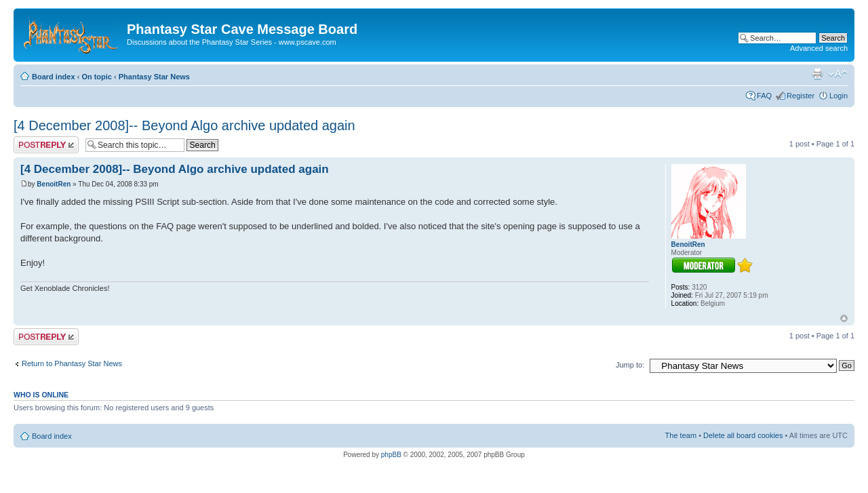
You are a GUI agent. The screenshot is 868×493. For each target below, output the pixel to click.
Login (839, 96)
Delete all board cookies (743, 435)
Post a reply (46, 145)
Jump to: (630, 365)
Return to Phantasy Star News (72, 363)
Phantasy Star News (154, 77)
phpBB (391, 455)
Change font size (838, 74)
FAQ (764, 96)
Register (801, 96)
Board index (54, 77)
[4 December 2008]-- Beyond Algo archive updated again (184, 125)
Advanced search (819, 48)
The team (681, 435)
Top (844, 318)
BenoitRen (54, 184)
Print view (817, 74)
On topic (97, 77)
